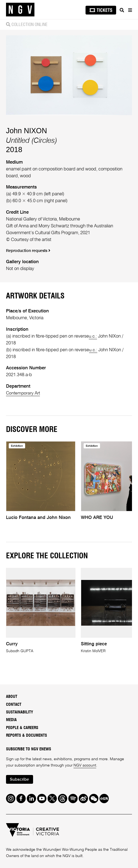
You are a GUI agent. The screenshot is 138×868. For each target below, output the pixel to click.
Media (11, 720)
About (12, 697)
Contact (14, 704)
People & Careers (22, 728)
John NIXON (27, 131)
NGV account (85, 765)
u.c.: (93, 336)
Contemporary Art (24, 393)
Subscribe (20, 779)
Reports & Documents (27, 735)
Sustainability (20, 712)
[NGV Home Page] (20, 10)
